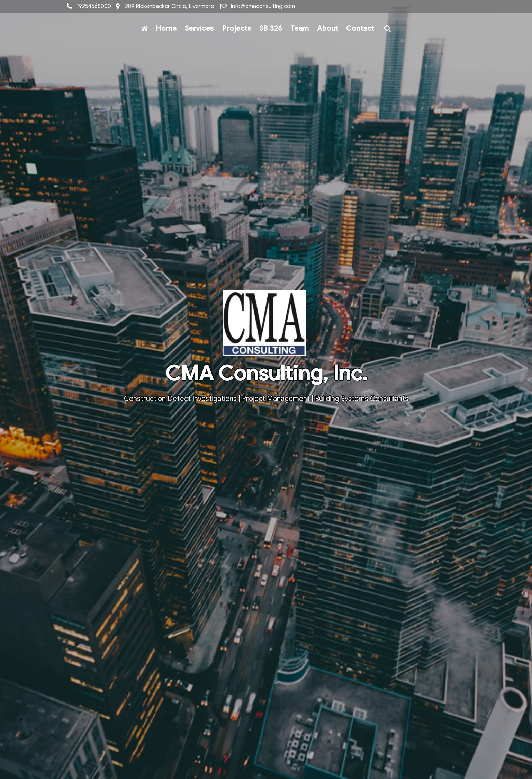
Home (166, 29)
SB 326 (271, 29)
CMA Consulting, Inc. (266, 373)
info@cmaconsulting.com (263, 6)
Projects (236, 29)
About (328, 29)
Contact (360, 29)
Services (199, 29)
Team (300, 29)
